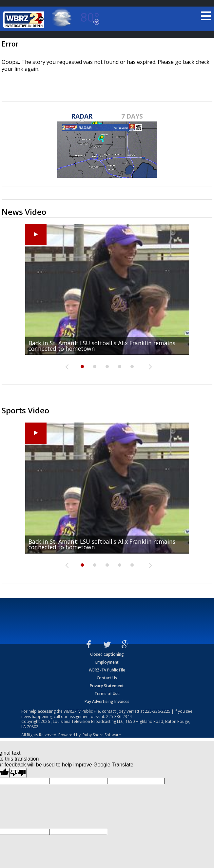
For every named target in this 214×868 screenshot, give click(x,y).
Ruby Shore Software (102, 735)
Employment (107, 662)
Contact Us (107, 678)
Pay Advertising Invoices (107, 701)
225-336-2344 (119, 717)
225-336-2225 (158, 711)
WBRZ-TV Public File (107, 670)
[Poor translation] (18, 773)
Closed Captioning (107, 654)
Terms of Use (107, 694)
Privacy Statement (107, 686)
